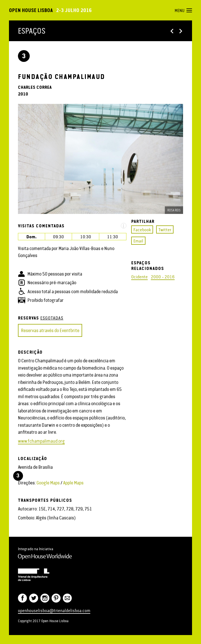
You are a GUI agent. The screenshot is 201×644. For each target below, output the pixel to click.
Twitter (165, 229)
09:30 (58, 236)
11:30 (113, 236)
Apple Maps (73, 482)
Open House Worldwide (45, 557)
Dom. (32, 236)
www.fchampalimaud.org (41, 441)
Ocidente (139, 276)
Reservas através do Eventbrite (50, 330)
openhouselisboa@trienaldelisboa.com (54, 610)
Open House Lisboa (31, 10)
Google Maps (48, 482)
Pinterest (56, 598)
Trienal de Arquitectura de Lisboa (34, 575)
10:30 (86, 236)
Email (138, 241)
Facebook (142, 229)
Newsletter (67, 598)
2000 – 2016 (163, 276)
